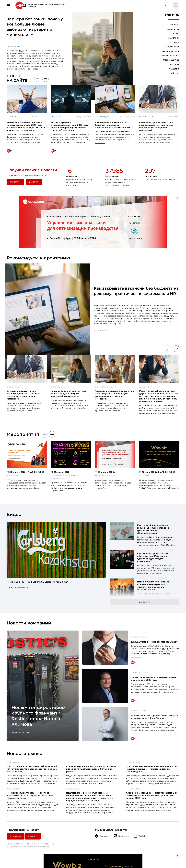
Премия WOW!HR (171, 51)
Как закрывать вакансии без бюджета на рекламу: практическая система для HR (136, 242)
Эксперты (174, 42)
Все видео (145, 553)
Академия (174, 69)
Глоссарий (118, 829)
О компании (119, 820)
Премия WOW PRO (170, 56)
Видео (176, 34)
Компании (174, 38)
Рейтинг (175, 73)
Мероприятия (172, 47)
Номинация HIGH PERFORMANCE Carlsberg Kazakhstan (37, 533)
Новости (175, 25)
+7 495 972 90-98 (169, 823)
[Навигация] (8, 5)
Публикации (13, 47)
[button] (175, 5)
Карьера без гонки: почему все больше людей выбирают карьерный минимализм (35, 27)
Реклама (175, 65)
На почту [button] (34, 182)
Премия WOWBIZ (171, 60)
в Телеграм (15, 182)
